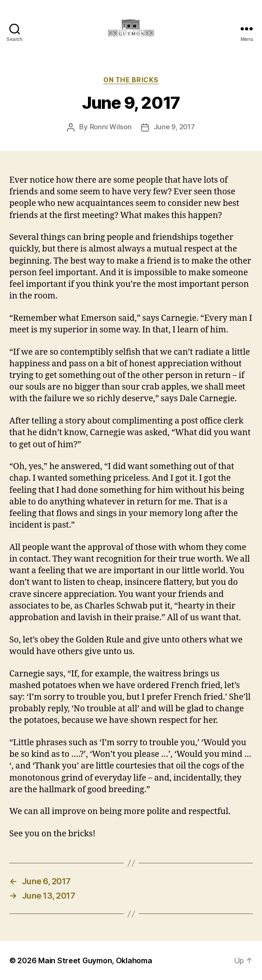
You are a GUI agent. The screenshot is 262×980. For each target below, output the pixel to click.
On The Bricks (131, 80)
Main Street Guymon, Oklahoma (95, 960)
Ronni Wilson (111, 127)
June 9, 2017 (174, 127)
